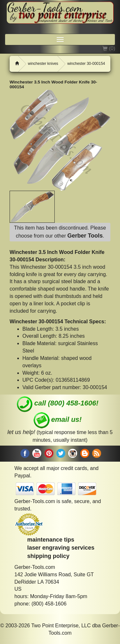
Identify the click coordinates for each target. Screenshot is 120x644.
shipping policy (48, 556)
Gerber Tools (85, 236)
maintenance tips (51, 540)
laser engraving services (61, 548)
